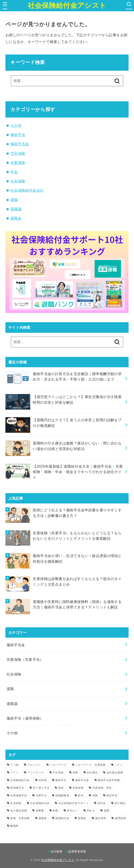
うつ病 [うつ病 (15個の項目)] (14, 765)
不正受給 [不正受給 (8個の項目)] (58, 773)
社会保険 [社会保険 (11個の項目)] (16, 803)
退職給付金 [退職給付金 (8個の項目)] (62, 818)
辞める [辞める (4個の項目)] (91, 811)
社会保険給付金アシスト (67, 6)
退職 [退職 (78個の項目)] (107, 811)
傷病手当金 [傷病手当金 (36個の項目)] (82, 780)
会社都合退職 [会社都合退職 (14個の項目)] (115, 773)
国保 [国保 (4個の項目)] (61, 788)
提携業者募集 (77, 851)
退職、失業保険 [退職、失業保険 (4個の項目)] (20, 818)
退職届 (16, 209)
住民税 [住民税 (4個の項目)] (43, 780)
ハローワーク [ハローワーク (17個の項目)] (58, 765)
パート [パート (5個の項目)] (14, 773)
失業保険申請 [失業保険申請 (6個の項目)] (18, 795)
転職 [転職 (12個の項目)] (55, 811)
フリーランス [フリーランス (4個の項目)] (36, 773)
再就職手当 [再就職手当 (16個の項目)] (17, 788)
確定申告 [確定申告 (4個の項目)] (112, 795)
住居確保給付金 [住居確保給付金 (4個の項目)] (20, 780)
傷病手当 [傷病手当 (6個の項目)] (61, 780)
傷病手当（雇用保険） (25, 718)
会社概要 (57, 851)
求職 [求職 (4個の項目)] (95, 795)
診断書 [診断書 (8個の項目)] (40, 811)
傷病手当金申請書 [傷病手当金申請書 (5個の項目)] (109, 780)
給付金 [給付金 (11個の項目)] (102, 803)
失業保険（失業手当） (25, 659)
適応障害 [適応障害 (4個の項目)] (100, 818)
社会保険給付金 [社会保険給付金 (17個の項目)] (40, 803)
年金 (14, 172)
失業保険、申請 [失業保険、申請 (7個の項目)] (102, 788)
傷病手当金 (20, 144)
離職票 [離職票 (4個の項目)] (14, 826)
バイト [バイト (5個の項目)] (119, 765)
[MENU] (5, 6)
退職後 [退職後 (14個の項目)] (43, 818)
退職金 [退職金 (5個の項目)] (82, 818)
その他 (16, 125)
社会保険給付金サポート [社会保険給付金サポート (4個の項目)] (73, 803)
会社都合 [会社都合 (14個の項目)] (92, 773)
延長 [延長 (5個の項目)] (81, 795)
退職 (14, 200)
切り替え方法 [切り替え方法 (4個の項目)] (41, 788)
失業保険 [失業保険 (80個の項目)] (78, 788)
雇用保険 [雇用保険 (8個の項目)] (120, 818)
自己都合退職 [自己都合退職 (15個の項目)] (18, 811)
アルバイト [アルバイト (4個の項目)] (34, 765)
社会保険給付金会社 (27, 190)
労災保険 (18, 153)
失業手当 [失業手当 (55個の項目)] (41, 795)
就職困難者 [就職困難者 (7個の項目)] (62, 795)
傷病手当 (18, 135)
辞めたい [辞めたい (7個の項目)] (72, 811)
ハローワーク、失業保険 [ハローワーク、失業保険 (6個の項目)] (90, 765)
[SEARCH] (129, 6)
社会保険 (18, 181)
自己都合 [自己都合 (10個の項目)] (120, 803)
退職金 (16, 218)
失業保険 (18, 163)
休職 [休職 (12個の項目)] (75, 773)
